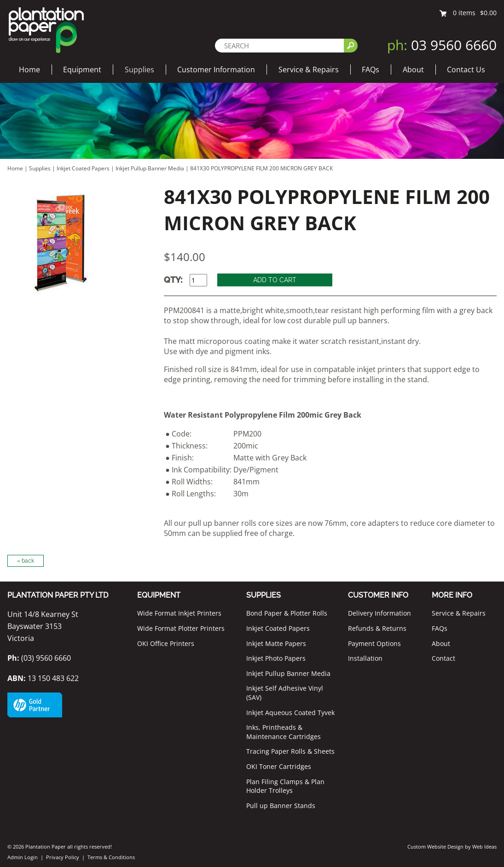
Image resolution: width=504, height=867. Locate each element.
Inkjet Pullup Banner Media (150, 168)
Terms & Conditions (111, 857)
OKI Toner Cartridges (279, 766)
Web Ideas (484, 847)
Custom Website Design (435, 847)
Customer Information (216, 70)
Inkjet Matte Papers (276, 643)
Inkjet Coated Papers (83, 168)
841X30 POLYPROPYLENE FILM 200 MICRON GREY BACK (261, 168)
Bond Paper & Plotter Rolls (287, 613)
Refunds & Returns (377, 628)
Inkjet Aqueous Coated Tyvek (290, 713)
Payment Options (374, 643)
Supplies (139, 70)
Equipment (82, 70)
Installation (365, 658)
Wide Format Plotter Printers (181, 628)
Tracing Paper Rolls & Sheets (290, 751)
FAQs (371, 70)
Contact (443, 658)
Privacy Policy (63, 857)
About (413, 70)
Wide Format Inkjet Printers (179, 613)
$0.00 (488, 13)
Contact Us (466, 70)
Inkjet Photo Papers (276, 658)
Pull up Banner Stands (281, 806)
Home (29, 70)
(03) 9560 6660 (39, 658)
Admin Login (23, 857)
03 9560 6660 (442, 45)
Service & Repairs (309, 70)
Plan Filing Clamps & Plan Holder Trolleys (285, 786)
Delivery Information (379, 613)
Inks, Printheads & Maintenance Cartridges (284, 732)
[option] (76, 242)
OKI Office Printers (166, 643)
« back (26, 561)
